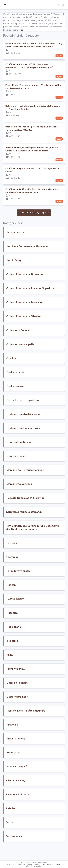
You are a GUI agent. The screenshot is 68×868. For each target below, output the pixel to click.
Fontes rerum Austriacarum (37, 427)
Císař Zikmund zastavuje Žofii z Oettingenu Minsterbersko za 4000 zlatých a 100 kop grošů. (41, 74)
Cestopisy (26, 573)
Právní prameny (30, 754)
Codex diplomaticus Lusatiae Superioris (38, 299)
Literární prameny (31, 713)
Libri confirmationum (33, 455)
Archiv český (28, 270)
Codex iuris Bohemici (33, 343)
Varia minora (28, 852)
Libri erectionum (30, 469)
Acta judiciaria (29, 239)
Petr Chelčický (29, 615)
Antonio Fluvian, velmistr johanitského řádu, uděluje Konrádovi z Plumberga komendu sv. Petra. (38, 157)
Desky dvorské (29, 385)
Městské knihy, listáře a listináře (39, 726)
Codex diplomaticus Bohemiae (38, 284)
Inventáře (26, 657)
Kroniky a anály (29, 685)
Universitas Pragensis (33, 810)
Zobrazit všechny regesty (41, 219)
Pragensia (26, 740)
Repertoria (27, 768)
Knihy (23, 671)
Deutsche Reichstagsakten (36, 413)
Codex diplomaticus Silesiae (37, 329)
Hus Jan (25, 601)
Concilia (25, 371)
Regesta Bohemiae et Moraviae (39, 511)
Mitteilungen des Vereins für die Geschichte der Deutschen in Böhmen (39, 542)
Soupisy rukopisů (30, 782)
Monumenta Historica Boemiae (39, 483)
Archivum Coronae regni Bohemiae (35, 254)
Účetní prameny (29, 796)
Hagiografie (27, 643)
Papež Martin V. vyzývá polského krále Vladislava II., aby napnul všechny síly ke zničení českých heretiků (39, 53)
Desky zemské (29, 399)
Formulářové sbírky (32, 587)
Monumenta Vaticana (33, 497)
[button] (58, 5)
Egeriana (25, 559)
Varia (23, 838)
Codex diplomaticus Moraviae (38, 315)
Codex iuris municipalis (34, 357)
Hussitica (26, 629)
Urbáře (24, 824)
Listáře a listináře (31, 699)
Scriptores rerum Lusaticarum (38, 525)
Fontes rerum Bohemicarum (37, 441)
